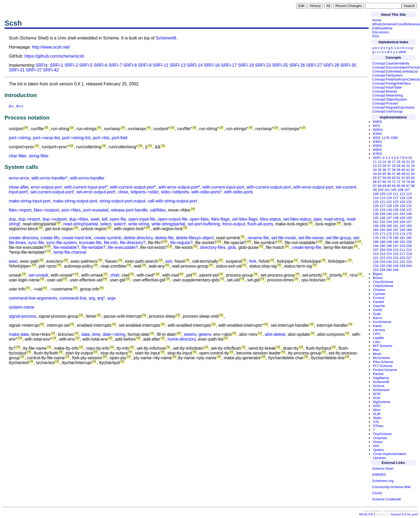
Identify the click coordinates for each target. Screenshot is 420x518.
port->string (20, 138)
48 (398, 174)
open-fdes (199, 219)
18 (398, 162)
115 (382, 198)
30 (403, 166)
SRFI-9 (145, 65)
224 (396, 258)
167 (396, 230)
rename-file (258, 238)
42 (413, 170)
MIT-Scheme (383, 346)
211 (402, 250)
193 (409, 242)
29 (398, 166)
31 (408, 166)
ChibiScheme (383, 286)
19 (403, 162)
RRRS (378, 130)
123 (396, 202)
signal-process (23, 316)
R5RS (377, 146)
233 (409, 262)
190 (396, 242)
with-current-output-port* (133, 187)
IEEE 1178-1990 (385, 138)
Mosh (377, 354)
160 (389, 226)
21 (408, 162)
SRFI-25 (280, 65)
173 (396, 234)
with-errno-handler (87, 178)
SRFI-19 (246, 65)
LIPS (377, 334)
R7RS (377, 154)
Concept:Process (385, 103)
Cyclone (379, 294)
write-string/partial (168, 224)
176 (376, 238)
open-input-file (142, 219)
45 (384, 174)
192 (402, 242)
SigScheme (381, 402)
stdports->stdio (144, 192)
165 (382, 230)
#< (11, 106)
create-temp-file (307, 247)
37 (389, 170)
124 (402, 202)
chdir (115, 275)
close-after (19, 187)
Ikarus (377, 318)
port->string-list (76, 138)
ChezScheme (383, 282)
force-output (234, 224)
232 (402, 262)
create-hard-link (77, 238)
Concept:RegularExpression (393, 107)
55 (375, 178)
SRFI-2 (71, 65)
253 (376, 270)
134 (389, 210)
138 (376, 214)
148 (396, 218)
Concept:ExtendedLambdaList (395, 71)
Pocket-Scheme (385, 370)
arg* (101, 298)
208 (382, 250)
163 (409, 226)
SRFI (41, 65)
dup (12, 219)
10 (410, 158)
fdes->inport (20, 210)
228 (376, 262)
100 (380, 190)
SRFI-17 (229, 65)
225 (402, 258)
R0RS (377, 122)
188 (382, 242)
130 (402, 206)
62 (403, 178)
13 (379, 162)
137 (409, 210)
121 (382, 202)
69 (384, 182)
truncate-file (90, 243)
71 (394, 182)
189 (389, 242)
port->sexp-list (46, 138)
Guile (377, 314)
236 (389, 266)
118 (402, 198)
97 (408, 186)
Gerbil (377, 310)
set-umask (39, 275)
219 (409, 254)
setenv (190, 334)
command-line (73, 298)
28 (394, 166)
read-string (334, 219)
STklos (378, 426)
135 (396, 210)
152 (382, 222)
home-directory (182, 339)
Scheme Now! (383, 469)
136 (402, 210)
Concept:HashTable (387, 87)
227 (409, 258)
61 (398, 178)
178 (382, 238)
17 (394, 162)
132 (376, 210)
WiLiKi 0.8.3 (367, 514)
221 (376, 258)
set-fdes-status (297, 219)
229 (382, 262)
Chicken (379, 290)
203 (402, 246)
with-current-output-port (269, 187)
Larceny (379, 330)
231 (396, 262)
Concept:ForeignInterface (391, 83)
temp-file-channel (70, 252)
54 (413, 174)
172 (389, 234)
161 (396, 226)
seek (95, 219)
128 (389, 206)
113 (409, 194)
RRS (376, 126)
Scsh (377, 398)
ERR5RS (379, 475)
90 (389, 186)
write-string (139, 224)
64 (413, 178)
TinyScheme (382, 434)
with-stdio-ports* (207, 192)
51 (408, 174)
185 (409, 238)
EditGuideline (382, 28)
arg (92, 298)
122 (389, 202)
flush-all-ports (260, 224)
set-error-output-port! (96, 192)
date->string (114, 334)
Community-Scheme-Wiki (391, 487)
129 (396, 206)
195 (382, 246)
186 (376, 242)
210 (396, 250)
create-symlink (108, 238)
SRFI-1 (57, 65)
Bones (378, 278)
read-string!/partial (81, 224)
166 (389, 230)
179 (389, 238)
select (106, 224)
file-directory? (133, 243)
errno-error (19, 178)
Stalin (377, 418)
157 (409, 222)
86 (413, 182)
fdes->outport (47, 210)
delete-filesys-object (195, 238)
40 (403, 170)
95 (398, 186)
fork (253, 261)
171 (382, 234)
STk (376, 422)
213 (376, 254)
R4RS (377, 142)
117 (396, 198)
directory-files (213, 247)
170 (376, 234)
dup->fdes (79, 219)
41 (408, 170)
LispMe (378, 338)
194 (376, 246)
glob (232, 247)
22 (413, 162)
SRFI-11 (161, 65)
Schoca (379, 386)
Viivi (376, 446)
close (123, 192)
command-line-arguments (33, 298)
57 (379, 178)
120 (376, 202)
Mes (376, 350)
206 (409, 246)
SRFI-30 (348, 65)
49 (403, 174)
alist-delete (275, 334)
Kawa (377, 326)
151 (376, 222)
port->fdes (71, 210)
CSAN (377, 493)
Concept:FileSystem (388, 75)
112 (402, 194)
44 (379, 174)
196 (389, 246)
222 (382, 258)
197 (396, 246)
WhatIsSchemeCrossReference (396, 24)
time (96, 334)
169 (409, 230)
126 (376, 206)
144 (409, 214)
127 (382, 206)
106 (400, 190)
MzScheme (381, 358)
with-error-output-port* (179, 187)
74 (403, 182)
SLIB (377, 414)
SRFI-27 (314, 65)
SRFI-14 (195, 65)
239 (402, 266)
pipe (317, 219)
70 (389, 182)
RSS (376, 36)
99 (375, 190)
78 (408, 182)
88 (379, 186)
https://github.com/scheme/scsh (54, 56)
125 (409, 202)
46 (389, 174)
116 (389, 198)
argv (112, 298)
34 (375, 170)
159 (382, 226)
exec (13, 261)
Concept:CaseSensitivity (391, 63)
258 (382, 270)
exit (169, 261)
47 (394, 174)
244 (409, 266)
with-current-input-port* (86, 187)
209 (389, 250)
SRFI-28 (331, 65)
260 (389, 270)
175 (409, 234)
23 (375, 166)
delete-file (164, 238)
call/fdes (158, 210)
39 (398, 170)
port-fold (120, 138)
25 (379, 166)
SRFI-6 (101, 65)
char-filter (18, 156)
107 (407, 190)
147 (389, 218)
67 (379, 182)
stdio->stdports (175, 192)
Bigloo (378, 274)
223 (389, 258)
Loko (377, 342)
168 (402, 230)
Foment (379, 298)
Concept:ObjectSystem (390, 99)
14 (384, 162)
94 (394, 186)
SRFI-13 (178, 65)
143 (402, 214)
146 (382, 218)
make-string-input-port (30, 201)
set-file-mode (284, 238)
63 (408, 178)
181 (402, 238)
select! (120, 224)
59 (389, 178)
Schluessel (381, 390)
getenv (205, 334)
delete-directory (138, 238)
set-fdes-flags (245, 219)
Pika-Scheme (383, 362)
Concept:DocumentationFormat (396, 67)
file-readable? (66, 247)
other (403, 52)
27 (389, 166)
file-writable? (94, 247)
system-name (22, 307)
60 (394, 178)
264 (396, 270)
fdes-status (270, 219)
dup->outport (54, 219)
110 (389, 194)
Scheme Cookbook (387, 499)
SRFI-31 (17, 70)
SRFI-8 (130, 65)
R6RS (377, 150)
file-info (111, 243)
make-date (19, 334)
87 (375, 186)
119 (409, 198)
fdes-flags (220, 219)
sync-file (36, 243)
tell (104, 219)
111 (396, 194)
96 (403, 186)
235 (382, 266)
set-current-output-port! (52, 192)
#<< (20, 106)
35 (379, 170)
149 (402, 218)
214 (382, 254)
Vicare (378, 442)
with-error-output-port (313, 187)
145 (376, 218)
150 (409, 218)
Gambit (378, 302)
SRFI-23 (263, 65)
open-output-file (173, 219)
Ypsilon (378, 450)
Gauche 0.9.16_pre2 (404, 514)
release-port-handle (129, 210)
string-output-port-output (123, 201)
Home (377, 20)
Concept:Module (385, 91)
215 (389, 254)
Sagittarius (381, 378)
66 (375, 182)
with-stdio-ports (239, 192)
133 (382, 210)
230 (389, 262)
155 (396, 222)
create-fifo (50, 238)
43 (375, 174)
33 (413, 166)
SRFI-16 (212, 65)
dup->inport (29, 219)
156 (402, 222)
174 (402, 234)
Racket (378, 374)
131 (409, 206)
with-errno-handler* (49, 178)
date (86, 334)
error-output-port (47, 187)
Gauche (379, 306)
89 (384, 186)
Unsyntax (380, 438)
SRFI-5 (86, 65)
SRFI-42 (51, 70)
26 (384, 166)
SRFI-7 (115, 65)
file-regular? (181, 243)
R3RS (377, 134)
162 (402, 226)
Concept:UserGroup (387, 111)
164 (376, 230)
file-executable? (123, 247)
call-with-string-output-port (172, 201)
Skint (377, 410)
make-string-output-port (75, 201)
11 (375, 162)
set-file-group (338, 238)
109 (382, 194)
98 (413, 186)
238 (396, 266)
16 (389, 162)
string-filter (39, 156)
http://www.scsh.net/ (51, 47)
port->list (101, 138)
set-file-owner (311, 238)
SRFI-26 (297, 65)
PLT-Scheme (383, 366)
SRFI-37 (34, 70)
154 (389, 222)
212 (409, 250)
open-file (118, 219)
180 (396, 238)
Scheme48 (166, 38)
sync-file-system (61, 243)
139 (382, 214)
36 (384, 170)
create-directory (23, 238)
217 (402, 254)
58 (384, 178)
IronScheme (382, 322)
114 (376, 198)
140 (389, 214)
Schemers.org (383, 481)
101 (387, 190)
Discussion (381, 32)
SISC (377, 406)
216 (396, 254)
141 (396, 214)
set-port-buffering (204, 224)
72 (398, 182)
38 (394, 170)
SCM (377, 394)
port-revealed (96, 210)
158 (376, 226)
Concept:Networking (388, 95)
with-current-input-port (223, 187)
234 (376, 266)
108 (376, 194)
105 (394, 190)
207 (376, 250)
